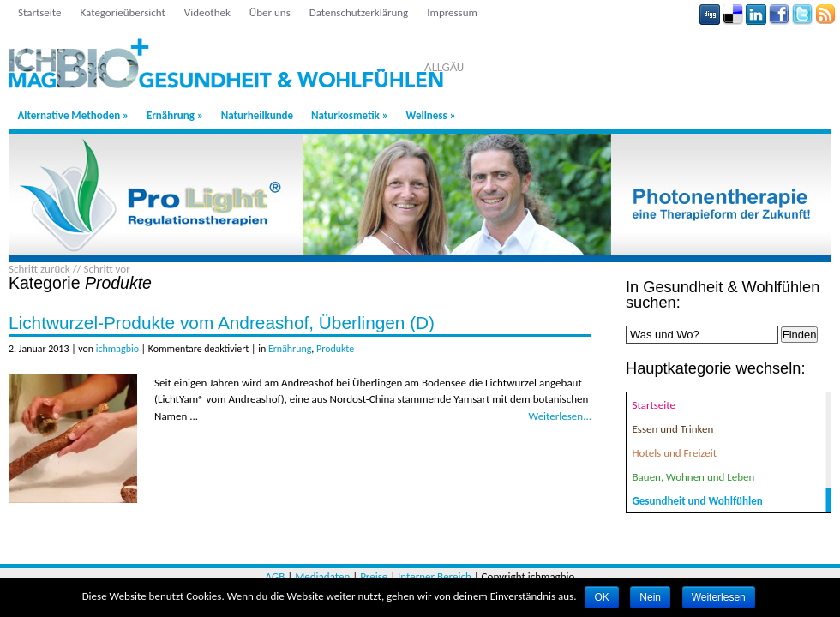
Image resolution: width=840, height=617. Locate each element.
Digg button (710, 15)
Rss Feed (825, 15)
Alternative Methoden (73, 115)
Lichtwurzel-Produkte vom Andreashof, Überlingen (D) (222, 323)
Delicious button (733, 15)
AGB (276, 576)
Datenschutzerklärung (359, 12)
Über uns (270, 12)
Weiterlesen (719, 597)
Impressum (452, 12)
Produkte (335, 349)
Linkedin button (756, 15)
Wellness (431, 115)
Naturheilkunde (257, 115)
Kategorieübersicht (123, 12)
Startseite (40, 12)
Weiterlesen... (560, 416)
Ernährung (175, 115)
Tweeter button (802, 15)
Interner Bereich (435, 576)
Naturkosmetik (350, 115)
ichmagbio (117, 349)
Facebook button (779, 15)
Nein (650, 597)
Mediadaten (322, 576)
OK (601, 597)
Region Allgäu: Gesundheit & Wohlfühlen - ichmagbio (273, 56)
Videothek (207, 12)
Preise (374, 576)
